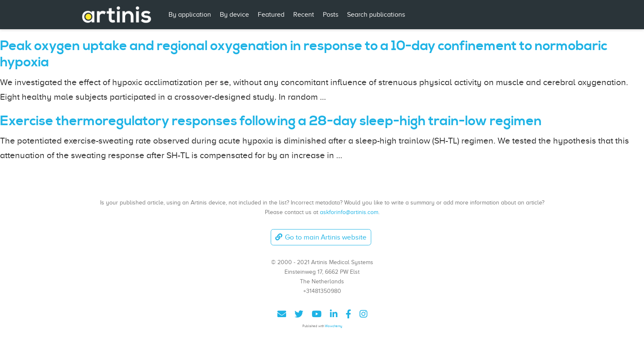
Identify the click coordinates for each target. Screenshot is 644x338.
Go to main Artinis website (321, 237)
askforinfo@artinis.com (349, 212)
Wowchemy (333, 326)
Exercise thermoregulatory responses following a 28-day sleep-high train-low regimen (271, 121)
